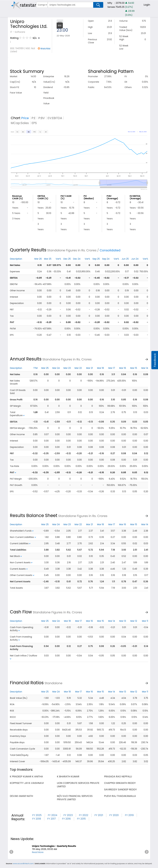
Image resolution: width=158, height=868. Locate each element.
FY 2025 (37, 815)
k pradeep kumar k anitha (26, 776)
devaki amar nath (21, 796)
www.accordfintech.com (23, 864)
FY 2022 (84, 815)
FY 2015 (81, 819)
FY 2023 (68, 815)
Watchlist (45, 49)
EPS (34, 123)
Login (147, 5)
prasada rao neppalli (118, 776)
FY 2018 (37, 819)
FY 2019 (129, 815)
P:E (33, 118)
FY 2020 (114, 815)
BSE (60, 26)
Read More (38, 852)
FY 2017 (52, 819)
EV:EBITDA (55, 118)
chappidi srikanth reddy (120, 783)
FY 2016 (66, 819)
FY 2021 (99, 815)
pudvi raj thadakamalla (120, 796)
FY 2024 (53, 815)
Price (25, 118)
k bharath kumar (68, 776)
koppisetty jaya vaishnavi (27, 783)
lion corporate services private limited (78, 785)
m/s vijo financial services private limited (75, 798)
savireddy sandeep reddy (121, 789)
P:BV (42, 118)
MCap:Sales (20, 123)
